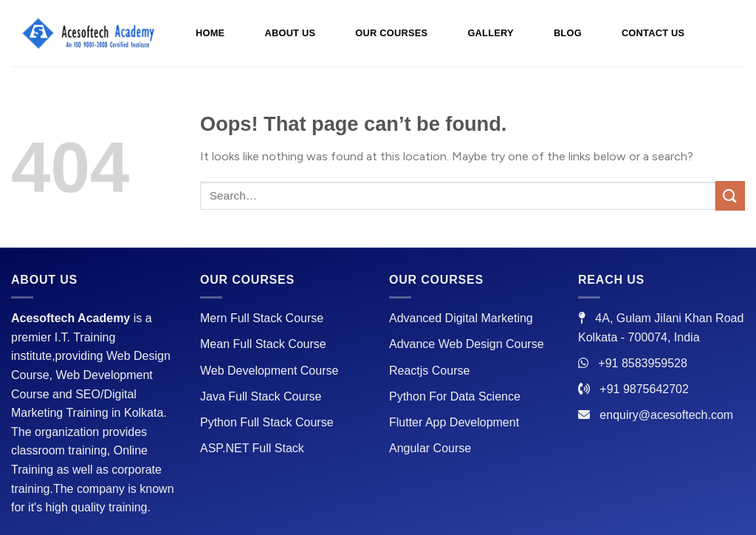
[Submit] (730, 195)
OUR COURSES (391, 33)
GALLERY (490, 33)
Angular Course (430, 448)
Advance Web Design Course (467, 344)
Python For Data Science (455, 396)
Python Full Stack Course (267, 422)
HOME (210, 33)
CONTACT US (653, 33)
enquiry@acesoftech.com (666, 415)
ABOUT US (290, 33)
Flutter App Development (454, 422)
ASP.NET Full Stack (252, 448)
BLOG (568, 33)
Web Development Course (269, 371)
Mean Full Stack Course (263, 344)
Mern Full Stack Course (262, 318)
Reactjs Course (429, 371)
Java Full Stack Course (261, 396)
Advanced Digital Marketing (461, 318)
